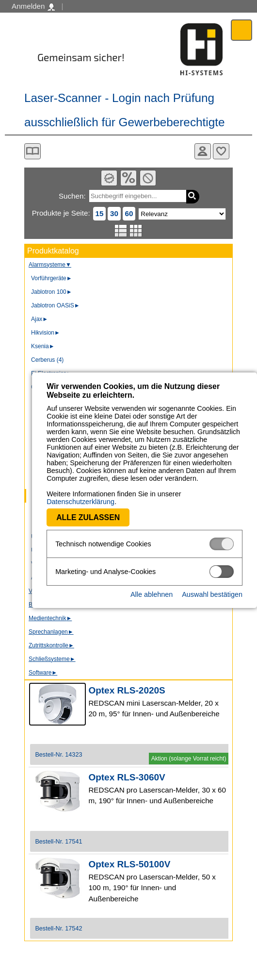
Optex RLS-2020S (127, 690)
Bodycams (45, 605)
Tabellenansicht (136, 231)
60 (129, 213)
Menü (242, 30)
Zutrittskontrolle (51, 645)
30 (114, 213)
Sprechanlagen (51, 632)
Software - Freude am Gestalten (202, 49)
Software (43, 673)
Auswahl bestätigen (212, 587)
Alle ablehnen (152, 587)
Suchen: (72, 196)
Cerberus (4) (47, 360)
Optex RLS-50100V (129, 864)
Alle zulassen (56, 510)
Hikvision (46, 333)
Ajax (40, 319)
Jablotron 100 (52, 292)
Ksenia (43, 346)
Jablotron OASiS (56, 305)
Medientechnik (50, 618)
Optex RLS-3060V (127, 777)
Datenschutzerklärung (185, 494)
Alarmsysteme (50, 265)
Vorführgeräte (52, 278)
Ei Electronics (52, 373)
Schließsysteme (52, 659)
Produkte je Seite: (61, 213)
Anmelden (33, 6)
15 (100, 213)
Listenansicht (121, 231)
